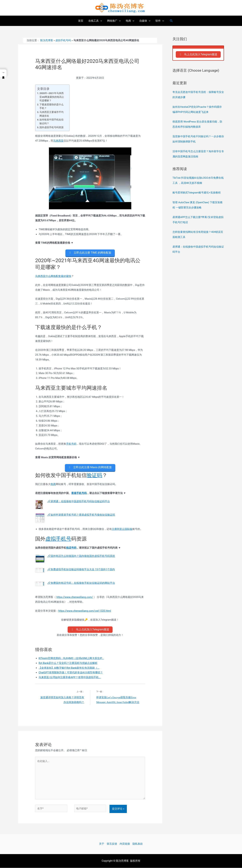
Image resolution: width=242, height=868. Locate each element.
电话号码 (71, 548)
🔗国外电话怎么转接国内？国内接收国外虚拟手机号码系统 (81, 556)
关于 (102, 844)
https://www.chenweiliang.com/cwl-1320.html (85, 611)
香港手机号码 (79, 493)
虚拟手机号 (58, 539)
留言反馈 (112, 844)
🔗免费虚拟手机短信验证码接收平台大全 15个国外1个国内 (81, 570)
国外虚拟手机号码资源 (51, 127)
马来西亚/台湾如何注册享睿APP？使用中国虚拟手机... (70, 677)
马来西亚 (58, 141)
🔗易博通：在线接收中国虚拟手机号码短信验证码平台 (79, 501)
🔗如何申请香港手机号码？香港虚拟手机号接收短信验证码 (81, 515)
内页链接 (125, 844)
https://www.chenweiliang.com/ (75, 597)
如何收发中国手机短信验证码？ (51, 121)
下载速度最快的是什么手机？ (51, 106)
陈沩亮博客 (47, 40)
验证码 (94, 475)
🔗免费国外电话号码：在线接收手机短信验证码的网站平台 (81, 583)
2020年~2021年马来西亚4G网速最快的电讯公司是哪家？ (52, 97)
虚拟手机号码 (63, 40)
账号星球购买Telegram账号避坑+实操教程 (197, 193)
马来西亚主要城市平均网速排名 (51, 114)
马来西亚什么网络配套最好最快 (53, 276)
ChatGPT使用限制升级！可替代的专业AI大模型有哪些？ (71, 673)
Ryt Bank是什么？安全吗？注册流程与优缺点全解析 (68, 663)
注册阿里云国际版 (122, 529)
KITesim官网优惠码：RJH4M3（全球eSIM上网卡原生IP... (71, 658)
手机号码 (71, 444)
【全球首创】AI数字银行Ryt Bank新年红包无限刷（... (69, 668)
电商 (53, 484)
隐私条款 (138, 844)
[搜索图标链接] (171, 21)
